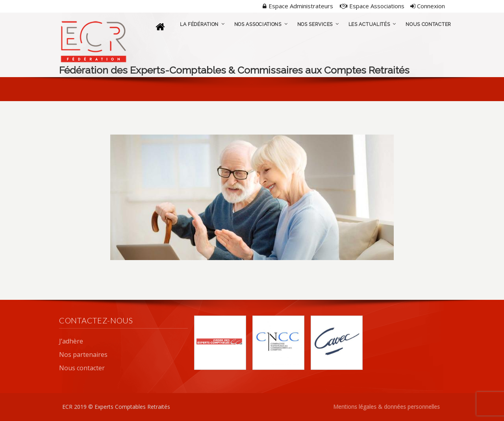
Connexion (428, 6)
